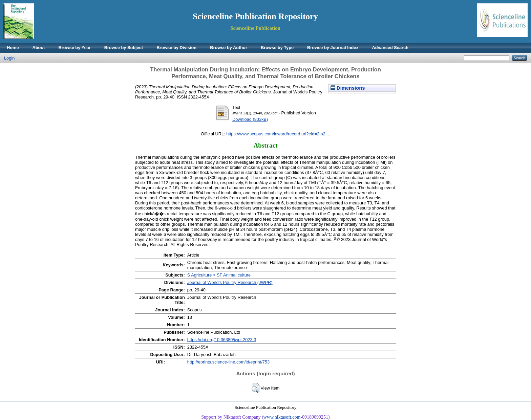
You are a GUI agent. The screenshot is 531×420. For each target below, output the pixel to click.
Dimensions (348, 88)
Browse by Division (176, 48)
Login (9, 58)
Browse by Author (229, 48)
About (39, 48)
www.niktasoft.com (282, 417)
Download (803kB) (250, 119)
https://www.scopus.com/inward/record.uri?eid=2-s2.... (278, 134)
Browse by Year (75, 48)
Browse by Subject (124, 48)
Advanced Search (390, 48)
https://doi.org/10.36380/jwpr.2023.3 (222, 340)
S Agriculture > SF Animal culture (219, 275)
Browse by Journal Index (333, 48)
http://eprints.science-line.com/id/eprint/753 (228, 362)
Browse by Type (277, 48)
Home (13, 48)
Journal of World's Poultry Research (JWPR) (230, 282)
